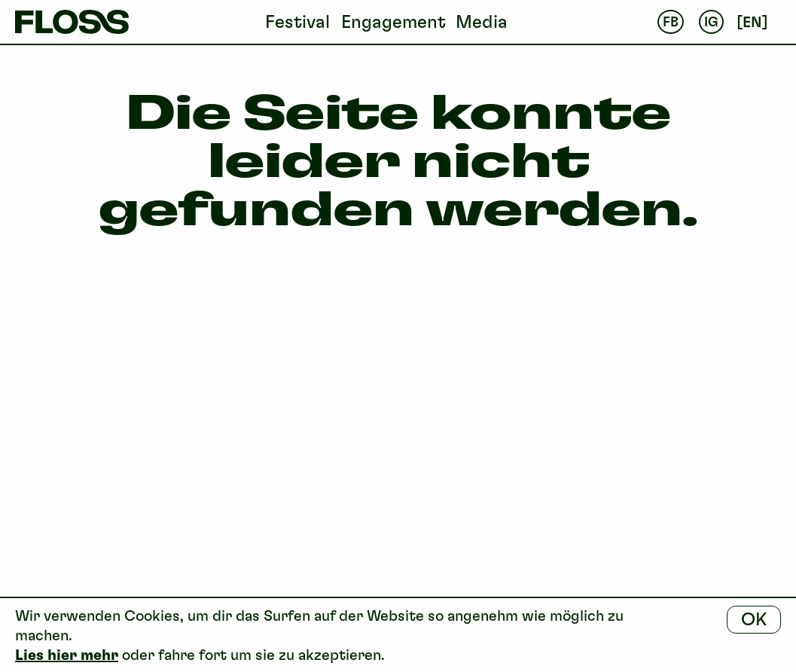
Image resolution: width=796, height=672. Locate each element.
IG (711, 22)
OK (754, 619)
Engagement (393, 21)
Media (482, 21)
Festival (297, 21)
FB (671, 22)
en (752, 22)
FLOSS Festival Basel (72, 22)
